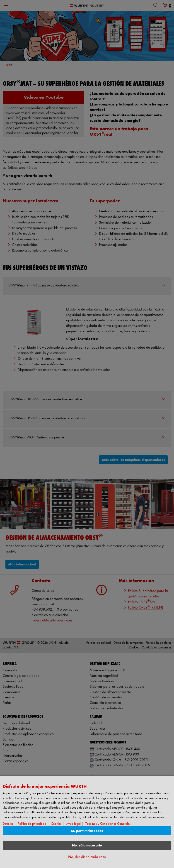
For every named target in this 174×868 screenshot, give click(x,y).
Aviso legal (73, 824)
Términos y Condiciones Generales (108, 824)
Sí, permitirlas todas (87, 831)
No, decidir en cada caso (87, 857)
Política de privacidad (32, 824)
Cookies (56, 824)
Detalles (8, 824)
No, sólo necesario (87, 845)
